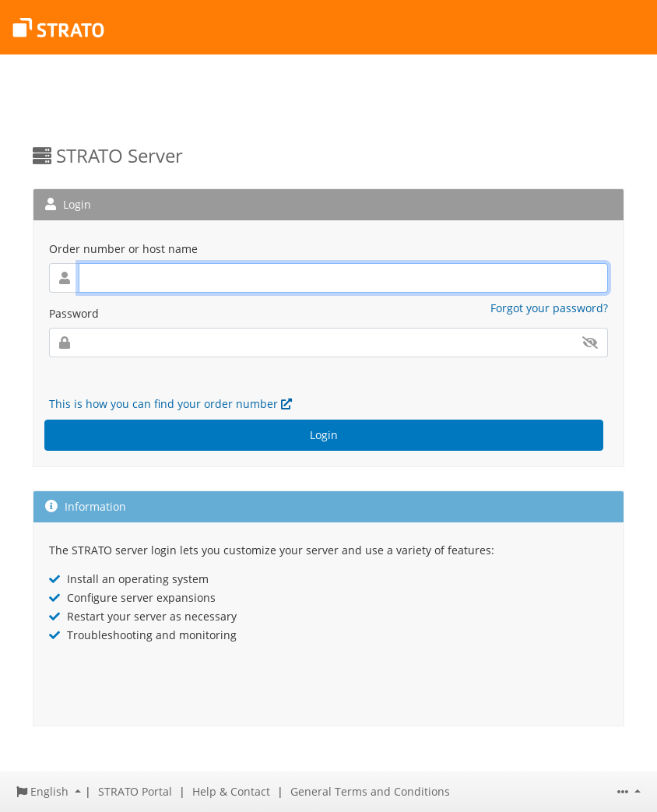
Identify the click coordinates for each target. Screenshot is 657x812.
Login (324, 435)
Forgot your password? (549, 308)
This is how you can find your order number (170, 404)
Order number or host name (123, 249)
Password (74, 313)
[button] (49, 791)
